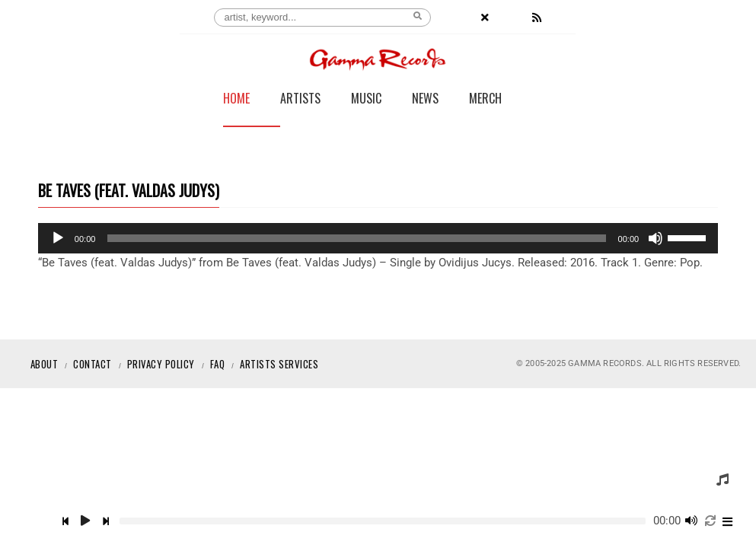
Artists (300, 100)
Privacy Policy (161, 364)
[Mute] (656, 238)
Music (366, 100)
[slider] (356, 238)
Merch (485, 100)
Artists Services (279, 364)
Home (236, 100)
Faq (218, 364)
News (425, 100)
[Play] (58, 238)
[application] (378, 238)
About (45, 364)
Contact (93, 364)
